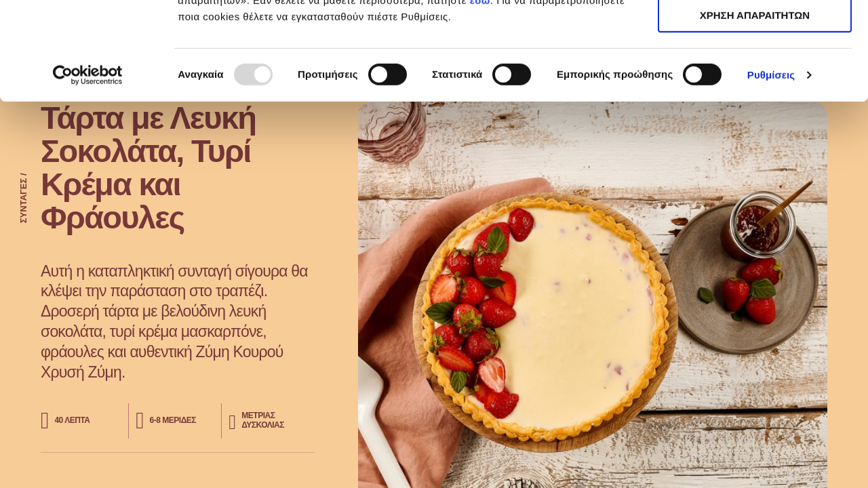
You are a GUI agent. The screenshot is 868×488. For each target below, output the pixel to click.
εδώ (480, 98)
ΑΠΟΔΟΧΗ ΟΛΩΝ (755, 34)
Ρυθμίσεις (771, 172)
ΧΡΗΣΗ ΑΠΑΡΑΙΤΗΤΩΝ (755, 74)
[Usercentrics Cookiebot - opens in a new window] (88, 173)
